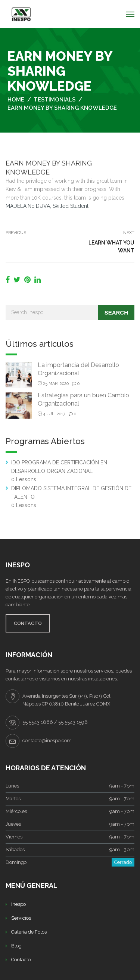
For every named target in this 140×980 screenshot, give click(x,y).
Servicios (21, 918)
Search (116, 312)
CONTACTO (28, 623)
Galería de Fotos (29, 932)
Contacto (21, 960)
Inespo (18, 904)
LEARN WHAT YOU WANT (111, 247)
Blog (16, 946)
